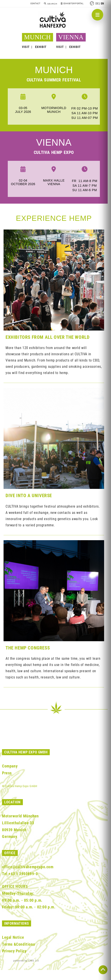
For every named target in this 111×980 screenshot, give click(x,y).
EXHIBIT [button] (41, 47)
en (102, 3)
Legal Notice (13, 937)
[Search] (50, 4)
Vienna (54, 142)
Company (10, 766)
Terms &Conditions (18, 944)
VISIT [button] (26, 47)
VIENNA (71, 37)
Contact (35, 3)
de (97, 3)
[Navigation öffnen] (97, 15)
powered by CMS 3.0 (26, 961)
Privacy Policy (14, 951)
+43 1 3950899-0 (23, 874)
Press (7, 773)
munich (54, 70)
